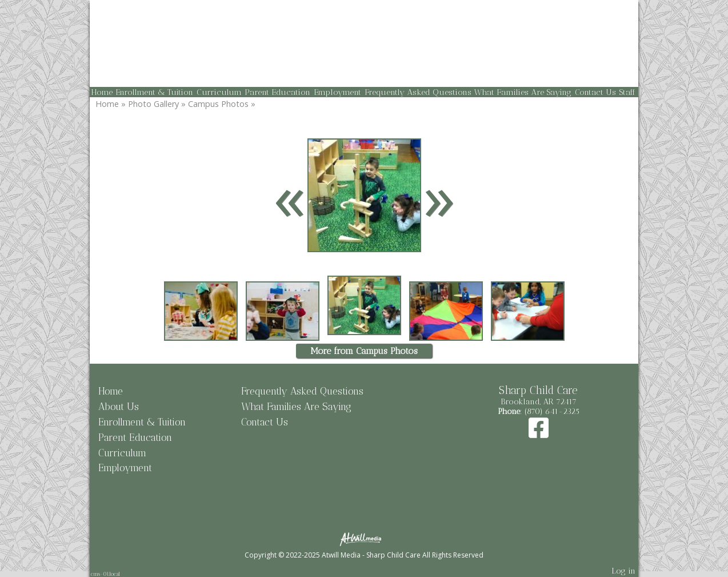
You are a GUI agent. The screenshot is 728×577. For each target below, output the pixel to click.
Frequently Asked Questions (418, 92)
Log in (623, 571)
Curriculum (219, 92)
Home (102, 92)
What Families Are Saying (523, 92)
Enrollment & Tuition (154, 92)
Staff (627, 92)
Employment (337, 92)
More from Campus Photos (364, 351)
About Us (119, 407)
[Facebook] (539, 434)
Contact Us (595, 92)
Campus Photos (218, 104)
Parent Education (277, 92)
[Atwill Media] (364, 538)
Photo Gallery (153, 104)
